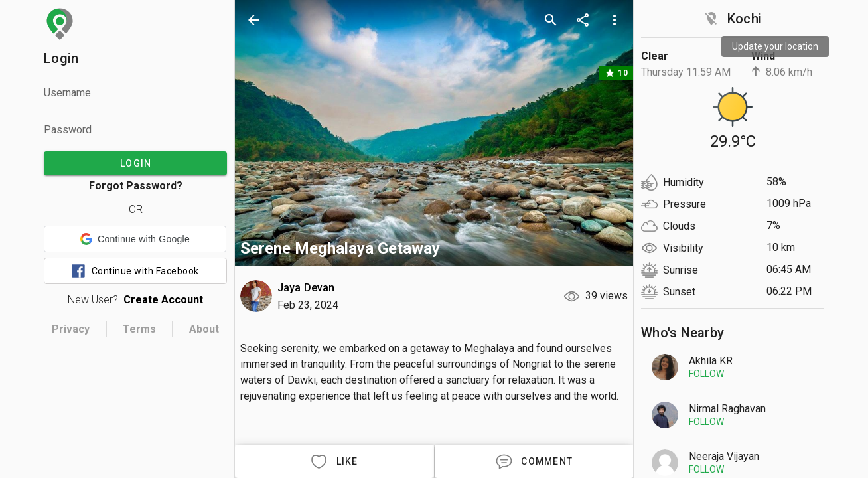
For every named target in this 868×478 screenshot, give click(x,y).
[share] (583, 20)
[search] (551, 20)
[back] (253, 20)
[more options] (615, 20)
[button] (135, 239)
